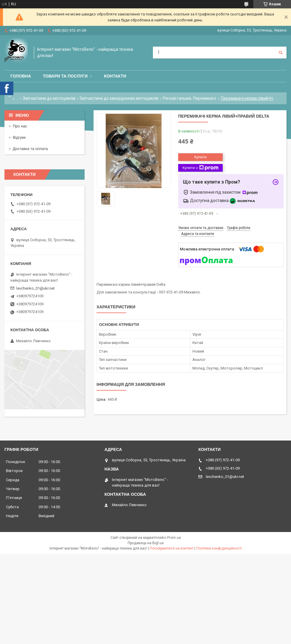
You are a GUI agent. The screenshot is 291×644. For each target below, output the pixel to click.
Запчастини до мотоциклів (49, 98)
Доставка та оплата (30, 149)
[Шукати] (281, 53)
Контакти (115, 76)
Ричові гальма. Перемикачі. (190, 98)
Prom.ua (174, 538)
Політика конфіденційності (219, 548)
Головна (21, 76)
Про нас (20, 126)
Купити (200, 157)
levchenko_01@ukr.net (35, 288)
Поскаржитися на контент (172, 548)
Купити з (200, 168)
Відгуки (19, 137)
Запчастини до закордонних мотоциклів (119, 98)
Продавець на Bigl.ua (146, 543)
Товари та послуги (65, 76)
